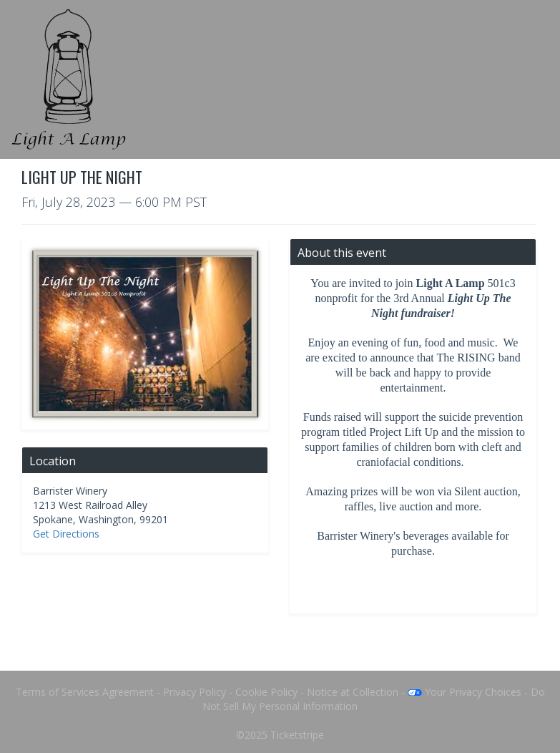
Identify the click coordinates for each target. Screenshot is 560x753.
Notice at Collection (353, 692)
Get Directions (66, 534)
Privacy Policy (195, 692)
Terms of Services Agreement (85, 692)
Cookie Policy (266, 692)
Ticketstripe (297, 735)
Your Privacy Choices (465, 692)
